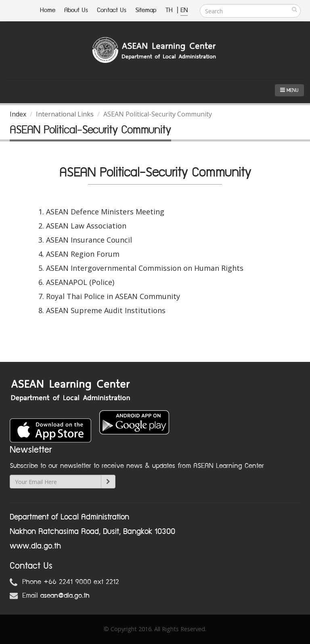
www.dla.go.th (35, 546)
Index (18, 114)
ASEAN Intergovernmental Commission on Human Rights (145, 268)
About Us (76, 10)
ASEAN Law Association (86, 226)
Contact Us (112, 10)
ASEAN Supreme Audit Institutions (106, 310)
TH (170, 10)
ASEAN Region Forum (83, 254)
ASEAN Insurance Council (89, 240)
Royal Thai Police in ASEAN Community (113, 296)
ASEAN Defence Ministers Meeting (105, 212)
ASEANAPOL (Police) (80, 282)
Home (48, 10)
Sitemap (146, 10)
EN (184, 10)
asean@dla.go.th (65, 596)
